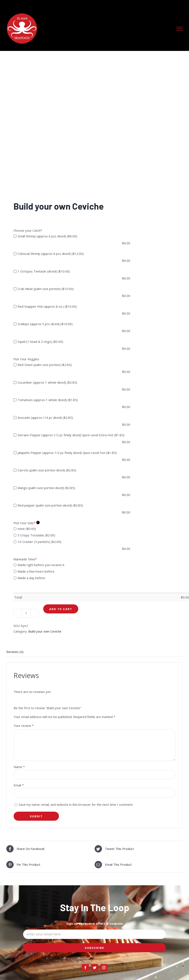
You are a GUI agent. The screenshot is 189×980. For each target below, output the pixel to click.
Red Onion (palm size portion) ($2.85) (43, 365)
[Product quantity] (26, 613)
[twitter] (95, 968)
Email (19, 785)
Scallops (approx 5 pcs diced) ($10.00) (43, 324)
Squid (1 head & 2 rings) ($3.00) (38, 342)
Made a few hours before (34, 571)
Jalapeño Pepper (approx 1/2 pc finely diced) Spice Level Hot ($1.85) (65, 453)
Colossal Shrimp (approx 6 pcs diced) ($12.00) (49, 254)
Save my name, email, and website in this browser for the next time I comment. (76, 804)
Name (19, 767)
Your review (24, 726)
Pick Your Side (27, 523)
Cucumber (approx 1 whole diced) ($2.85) (45, 382)
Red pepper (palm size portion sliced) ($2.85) (48, 505)
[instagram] (104, 968)
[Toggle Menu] (180, 29)
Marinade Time (25, 559)
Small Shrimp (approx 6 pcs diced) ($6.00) (45, 236)
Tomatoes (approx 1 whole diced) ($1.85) (46, 400)
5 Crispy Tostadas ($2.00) (34, 535)
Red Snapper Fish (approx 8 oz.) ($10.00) (45, 306)
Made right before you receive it (39, 565)
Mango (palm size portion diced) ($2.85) (44, 488)
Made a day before (29, 578)
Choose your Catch (28, 230)
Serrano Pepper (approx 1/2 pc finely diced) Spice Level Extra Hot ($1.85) (69, 435)
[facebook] (85, 968)
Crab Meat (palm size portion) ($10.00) (44, 289)
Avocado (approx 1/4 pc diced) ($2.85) (43, 418)
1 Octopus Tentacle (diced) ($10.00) (42, 271)
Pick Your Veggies (26, 359)
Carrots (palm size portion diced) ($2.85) (45, 470)
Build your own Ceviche (45, 631)
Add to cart (61, 609)
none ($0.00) (25, 529)
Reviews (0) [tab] (15, 652)
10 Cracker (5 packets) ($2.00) (37, 542)
